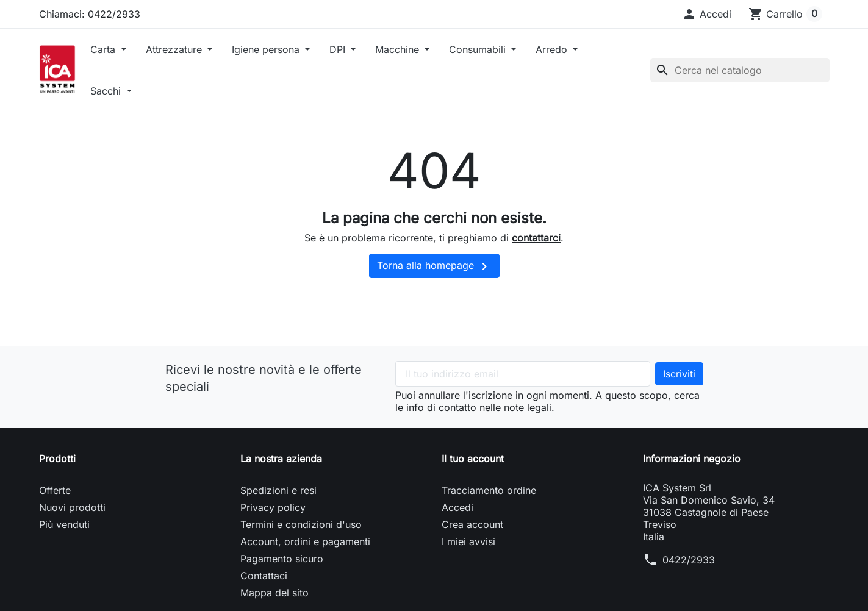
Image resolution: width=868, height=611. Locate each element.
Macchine (399, 49)
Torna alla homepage (434, 266)
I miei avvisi (468, 541)
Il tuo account (473, 459)
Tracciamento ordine (489, 490)
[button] (707, 14)
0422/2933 (689, 560)
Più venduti (64, 524)
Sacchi (107, 91)
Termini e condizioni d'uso (301, 524)
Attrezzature (175, 49)
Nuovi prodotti (72, 507)
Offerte (55, 490)
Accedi (457, 507)
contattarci (536, 238)
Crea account (472, 524)
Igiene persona (267, 49)
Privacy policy (273, 507)
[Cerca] (740, 70)
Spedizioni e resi (278, 490)
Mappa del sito (274, 593)
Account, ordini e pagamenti (305, 541)
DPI (339, 49)
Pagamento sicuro (282, 559)
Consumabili (479, 49)
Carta (104, 49)
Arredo (553, 49)
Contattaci (264, 576)
